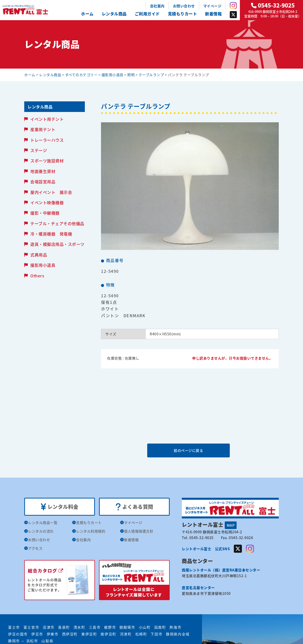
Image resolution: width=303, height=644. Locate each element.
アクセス (35, 548)
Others (37, 276)
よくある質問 (134, 507)
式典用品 (39, 255)
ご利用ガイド (147, 14)
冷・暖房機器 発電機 (51, 234)
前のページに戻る (190, 450)
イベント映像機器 (47, 202)
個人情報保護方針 (139, 531)
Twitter (233, 15)
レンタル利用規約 (91, 531)
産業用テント (43, 129)
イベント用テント (47, 119)
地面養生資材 (43, 171)
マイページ (212, 6)
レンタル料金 (60, 507)
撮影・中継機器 (45, 213)
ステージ (39, 150)
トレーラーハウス (47, 140)
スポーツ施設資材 (47, 161)
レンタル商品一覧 (43, 522)
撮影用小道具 (43, 265)
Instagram (233, 6)
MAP (231, 525)
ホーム (87, 14)
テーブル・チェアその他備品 (57, 223)
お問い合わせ (184, 6)
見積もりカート (183, 14)
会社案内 (157, 6)
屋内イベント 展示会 (51, 192)
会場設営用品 (43, 182)
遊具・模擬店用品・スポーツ (57, 244)
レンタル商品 (114, 14)
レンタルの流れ (41, 531)
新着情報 (213, 14)
